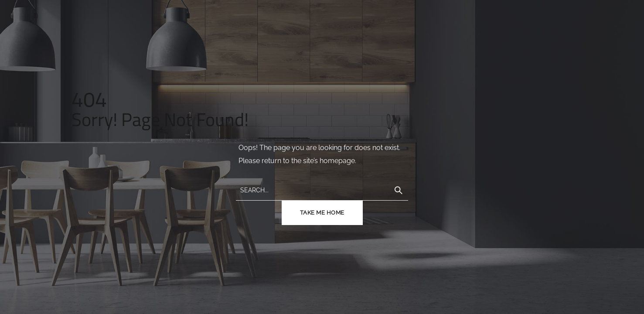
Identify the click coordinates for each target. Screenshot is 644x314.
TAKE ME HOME (322, 213)
